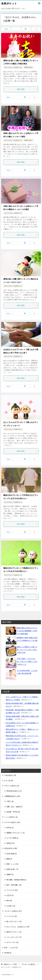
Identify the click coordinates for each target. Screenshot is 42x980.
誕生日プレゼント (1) (14, 932)
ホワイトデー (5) (12, 942)
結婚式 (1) (10, 874)
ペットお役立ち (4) (11, 817)
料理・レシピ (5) (12, 864)
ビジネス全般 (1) (12, 838)
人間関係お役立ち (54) (12, 796)
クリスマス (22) (12, 890)
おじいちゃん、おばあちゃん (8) (18, 927)
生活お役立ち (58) (11, 848)
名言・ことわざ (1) (11, 948)
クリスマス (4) (12, 916)
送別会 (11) (10, 843)
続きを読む (27, 89)
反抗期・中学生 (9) (13, 812)
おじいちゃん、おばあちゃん (13, 67)
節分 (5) (9, 901)
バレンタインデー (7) (14, 937)
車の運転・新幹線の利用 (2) (16, 880)
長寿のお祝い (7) (12, 869)
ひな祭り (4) (11, 906)
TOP (10, 964)
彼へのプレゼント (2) (14, 921)
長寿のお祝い (28, 67)
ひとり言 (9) (9, 781)
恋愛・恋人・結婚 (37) (14, 807)
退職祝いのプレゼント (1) (16, 833)
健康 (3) (9, 859)
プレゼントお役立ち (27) (13, 911)
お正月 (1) (10, 895)
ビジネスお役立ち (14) (12, 822)
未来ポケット (9, 3)
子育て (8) (10, 801)
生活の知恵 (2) (12, 854)
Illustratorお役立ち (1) (14, 791)
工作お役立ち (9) (10, 775)
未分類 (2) (8, 953)
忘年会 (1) (10, 828)
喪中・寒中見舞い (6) (14, 885)
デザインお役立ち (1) (12, 786)
